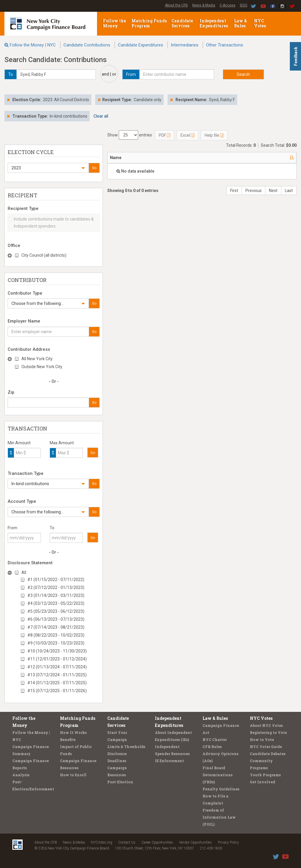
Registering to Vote (268, 732)
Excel (188, 135)
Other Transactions (225, 45)
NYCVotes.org (102, 842)
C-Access (228, 5)
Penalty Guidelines (221, 789)
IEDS (244, 5)
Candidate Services (182, 23)
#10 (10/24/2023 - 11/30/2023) (57, 651)
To (52, 528)
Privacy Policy (228, 842)
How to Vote (262, 740)
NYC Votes (260, 23)
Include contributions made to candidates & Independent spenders (51, 223)
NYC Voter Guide (266, 747)
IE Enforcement (169, 761)
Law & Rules (240, 23)
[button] (48, 168)
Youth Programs (265, 775)
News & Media (204, 5)
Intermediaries (185, 45)
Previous (254, 191)
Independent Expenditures (214, 23)
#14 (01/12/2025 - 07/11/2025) (57, 683)
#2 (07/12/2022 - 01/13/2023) (56, 587)
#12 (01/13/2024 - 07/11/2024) (57, 667)
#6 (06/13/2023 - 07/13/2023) (56, 619)
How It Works (73, 732)
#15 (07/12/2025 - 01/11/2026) (57, 691)
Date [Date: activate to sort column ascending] (231, 158)
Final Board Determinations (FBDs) (218, 775)
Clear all (101, 116)
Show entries (130, 135)
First (234, 191)
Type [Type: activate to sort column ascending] (282, 158)
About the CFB (176, 5)
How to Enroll (73, 775)
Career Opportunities (157, 842)
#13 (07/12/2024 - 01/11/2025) (57, 675)
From (12, 528)
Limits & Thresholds (126, 747)
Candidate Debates (268, 754)
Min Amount (19, 443)
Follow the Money (114, 23)
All (24, 572)
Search (243, 74)
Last (289, 191)
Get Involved (262, 782)
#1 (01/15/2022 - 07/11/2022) (56, 580)
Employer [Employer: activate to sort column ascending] (204, 158)
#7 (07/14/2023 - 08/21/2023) (56, 627)
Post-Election (120, 782)
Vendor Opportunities (195, 842)
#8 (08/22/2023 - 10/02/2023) (56, 635)
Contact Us (127, 842)
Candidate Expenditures (141, 45)
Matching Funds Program (149, 23)
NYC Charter (215, 740)
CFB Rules (212, 747)
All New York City (37, 359)
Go (94, 168)
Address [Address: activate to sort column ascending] (142, 158)
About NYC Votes (266, 725)
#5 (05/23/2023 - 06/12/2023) (56, 611)
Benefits (68, 740)
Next (273, 191)
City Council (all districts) (44, 255)
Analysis (21, 775)
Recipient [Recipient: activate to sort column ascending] (173, 158)
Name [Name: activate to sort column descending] (116, 158)
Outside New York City (42, 367)
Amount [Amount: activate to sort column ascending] (258, 158)
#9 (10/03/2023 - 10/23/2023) (56, 643)
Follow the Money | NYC (33, 45)
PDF (165, 135)
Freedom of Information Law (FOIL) (219, 817)
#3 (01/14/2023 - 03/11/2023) (56, 595)
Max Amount (62, 443)
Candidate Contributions (87, 45)
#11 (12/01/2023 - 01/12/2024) (57, 659)
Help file (214, 135)
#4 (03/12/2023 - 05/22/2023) (56, 603)
